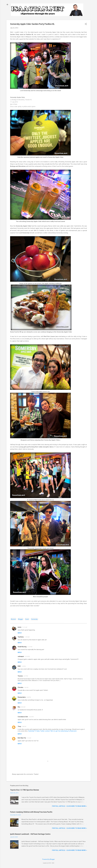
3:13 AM (29, 738)
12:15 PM (30, 647)
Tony (19, 726)
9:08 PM (29, 697)
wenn (20, 627)
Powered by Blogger (49, 859)
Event (27, 619)
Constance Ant (23, 717)
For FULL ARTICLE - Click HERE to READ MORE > (69, 806)
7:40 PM (26, 687)
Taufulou (21, 637)
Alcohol (13, 619)
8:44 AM (23, 707)
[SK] (19, 666)
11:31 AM (25, 627)
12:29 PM (27, 656)
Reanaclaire (22, 697)
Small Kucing (22, 647)
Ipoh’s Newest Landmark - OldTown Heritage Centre (30, 834)
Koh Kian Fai (22, 738)
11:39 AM (27, 637)
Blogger (21, 619)
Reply (20, 633)
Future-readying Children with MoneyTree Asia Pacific (31, 812)
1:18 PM (23, 666)
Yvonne (20, 676)
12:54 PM (31, 717)
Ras (19, 707)
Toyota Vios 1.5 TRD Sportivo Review (25, 790)
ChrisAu (20, 687)
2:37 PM (26, 676)
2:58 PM (24, 726)
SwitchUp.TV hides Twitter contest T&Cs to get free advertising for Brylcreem (52, 731)
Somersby (34, 619)
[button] (86, 24)
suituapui (21, 656)
